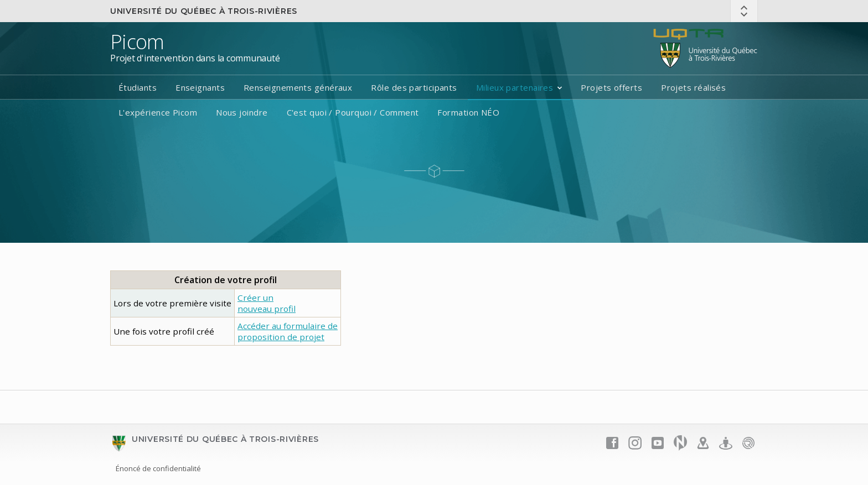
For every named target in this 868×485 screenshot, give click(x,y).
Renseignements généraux (298, 87)
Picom (137, 42)
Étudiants (138, 87)
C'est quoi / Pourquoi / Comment (353, 112)
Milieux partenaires (515, 87)
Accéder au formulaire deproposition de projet (288, 331)
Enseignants (200, 87)
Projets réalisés (693, 87)
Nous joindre (242, 112)
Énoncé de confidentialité (158, 468)
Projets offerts (611, 87)
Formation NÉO (468, 112)
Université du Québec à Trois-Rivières (204, 11)
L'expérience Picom (158, 112)
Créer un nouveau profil (267, 303)
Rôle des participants (414, 87)
